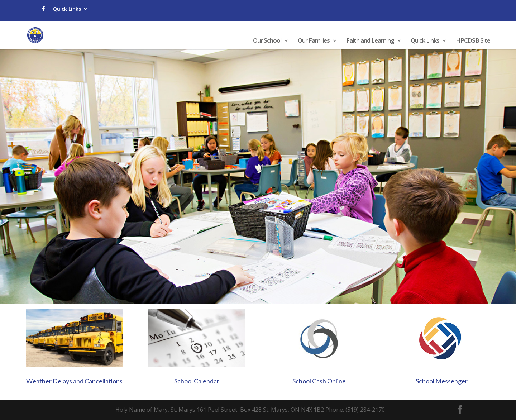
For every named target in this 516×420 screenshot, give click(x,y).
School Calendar (197, 381)
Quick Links (67, 9)
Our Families (314, 41)
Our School (267, 41)
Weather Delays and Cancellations (74, 381)
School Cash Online (319, 381)
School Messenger (442, 381)
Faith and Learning (370, 41)
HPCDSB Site (473, 41)
